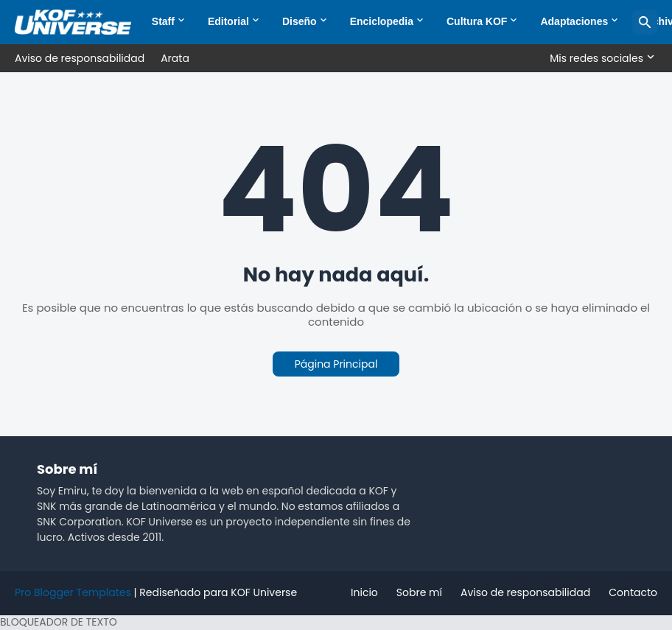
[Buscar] (645, 22)
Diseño (300, 21)
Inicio (364, 592)
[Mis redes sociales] (600, 58)
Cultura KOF (477, 21)
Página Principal (336, 364)
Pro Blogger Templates (73, 592)
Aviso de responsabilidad (80, 58)
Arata (175, 58)
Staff (163, 21)
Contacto (633, 592)
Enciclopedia (382, 21)
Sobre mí (419, 592)
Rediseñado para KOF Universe (218, 592)
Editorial (228, 21)
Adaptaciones (574, 21)
